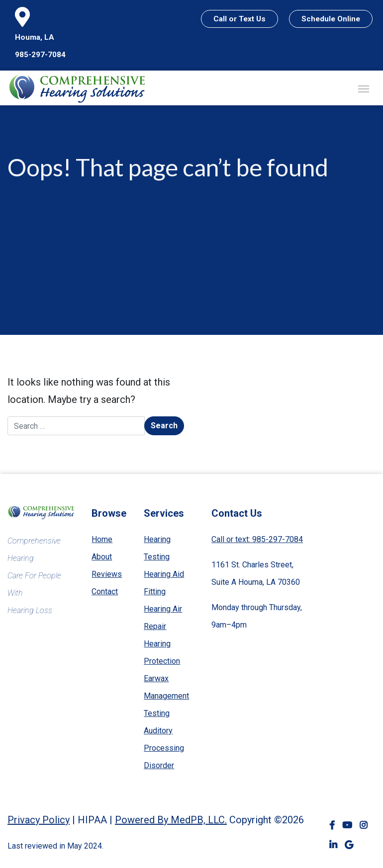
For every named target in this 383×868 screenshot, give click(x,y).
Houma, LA (35, 37)
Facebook (332, 826)
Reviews (107, 574)
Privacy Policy (39, 820)
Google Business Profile (349, 845)
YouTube (347, 826)
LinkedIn (333, 845)
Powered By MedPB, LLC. (171, 820)
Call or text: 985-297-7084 (257, 539)
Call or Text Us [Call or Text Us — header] (239, 19)
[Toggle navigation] (364, 88)
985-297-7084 (40, 55)
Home (102, 539)
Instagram (363, 826)
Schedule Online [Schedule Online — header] (331, 19)
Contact (105, 592)
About (102, 557)
